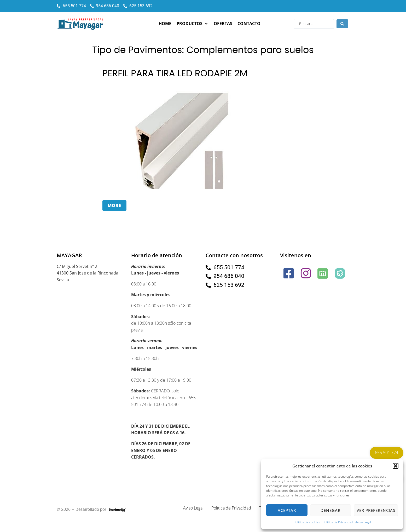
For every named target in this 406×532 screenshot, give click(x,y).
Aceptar (287, 510)
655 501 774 (387, 453)
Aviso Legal (363, 522)
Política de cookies (307, 522)
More (114, 205)
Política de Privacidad (338, 522)
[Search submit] (342, 24)
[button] (396, 466)
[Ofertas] (223, 24)
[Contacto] (249, 24)
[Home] (165, 24)
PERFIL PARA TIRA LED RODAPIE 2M (176, 73)
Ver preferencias (376, 510)
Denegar (330, 510)
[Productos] (193, 24)
